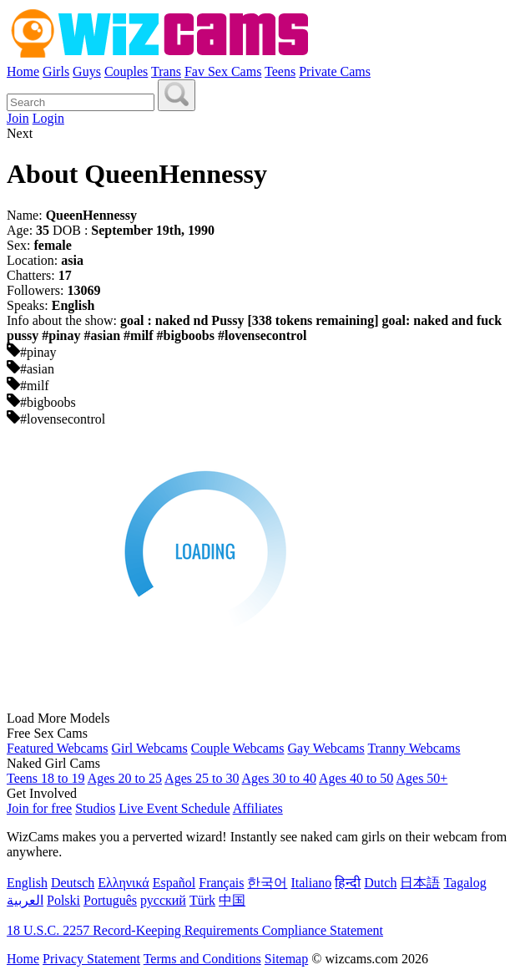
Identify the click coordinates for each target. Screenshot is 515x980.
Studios (95, 808)
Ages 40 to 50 (356, 778)
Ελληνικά (123, 883)
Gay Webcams (326, 748)
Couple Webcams (238, 748)
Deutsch (73, 883)
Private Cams (335, 71)
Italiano (311, 883)
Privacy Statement (91, 959)
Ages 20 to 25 (125, 778)
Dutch (380, 883)
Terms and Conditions (202, 959)
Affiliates (258, 808)
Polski (63, 900)
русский (163, 900)
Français (221, 883)
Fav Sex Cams (223, 71)
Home (23, 71)
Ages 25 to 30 (202, 778)
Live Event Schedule (174, 808)
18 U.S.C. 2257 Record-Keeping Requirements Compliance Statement (195, 930)
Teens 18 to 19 (46, 778)
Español (174, 883)
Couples (126, 71)
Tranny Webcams (414, 748)
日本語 (420, 883)
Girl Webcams (149, 748)
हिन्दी (348, 883)
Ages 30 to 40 (279, 778)
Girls (56, 71)
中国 (232, 900)
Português (110, 900)
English (27, 883)
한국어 (267, 883)
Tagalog (465, 883)
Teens (280, 71)
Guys (87, 71)
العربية (25, 900)
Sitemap (286, 959)
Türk (202, 900)
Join (18, 118)
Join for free (39, 808)
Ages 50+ (422, 778)
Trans (166, 71)
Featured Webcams (57, 748)
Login (48, 118)
